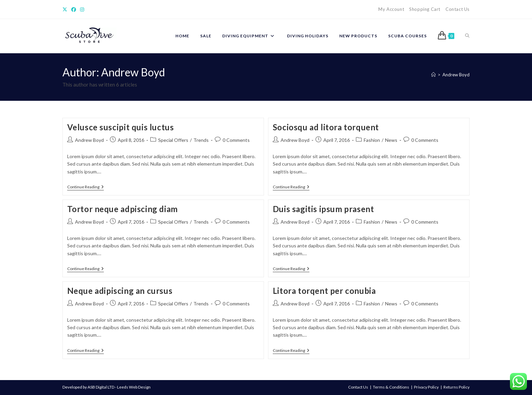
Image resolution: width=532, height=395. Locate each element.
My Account (391, 9)
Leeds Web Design (134, 387)
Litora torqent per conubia (324, 291)
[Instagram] (82, 10)
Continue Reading (85, 187)
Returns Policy (457, 387)
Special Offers (173, 140)
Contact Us (458, 9)
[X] (66, 10)
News (391, 140)
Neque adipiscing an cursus (120, 291)
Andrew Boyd (456, 75)
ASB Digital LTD (101, 387)
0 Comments (236, 140)
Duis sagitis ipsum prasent (324, 209)
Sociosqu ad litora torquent (326, 127)
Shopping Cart (425, 9)
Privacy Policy (426, 387)
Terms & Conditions (391, 387)
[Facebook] (74, 10)
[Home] (433, 75)
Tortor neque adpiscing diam (122, 209)
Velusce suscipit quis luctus (121, 127)
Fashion (372, 140)
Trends (201, 140)
